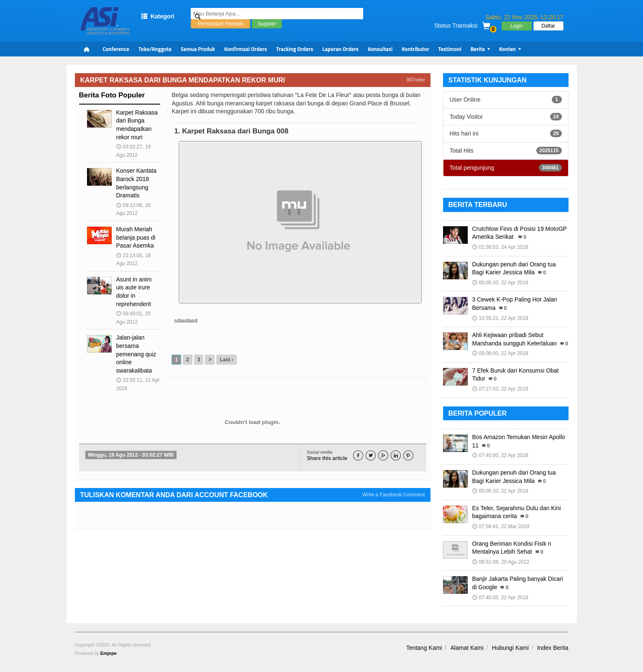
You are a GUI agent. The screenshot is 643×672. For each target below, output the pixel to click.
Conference (116, 49)
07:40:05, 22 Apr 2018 (500, 598)
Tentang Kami (424, 648)
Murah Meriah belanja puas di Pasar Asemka (136, 237)
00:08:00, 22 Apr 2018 (500, 353)
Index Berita (553, 648)
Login (516, 26)
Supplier (267, 29)
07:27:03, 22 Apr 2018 (500, 389)
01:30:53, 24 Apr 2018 (500, 247)
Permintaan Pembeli (220, 29)
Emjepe (109, 653)
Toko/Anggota (155, 49)
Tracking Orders (295, 49)
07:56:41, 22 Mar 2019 (501, 526)
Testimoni (450, 49)
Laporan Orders (341, 49)
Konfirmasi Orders (246, 49)
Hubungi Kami (510, 648)
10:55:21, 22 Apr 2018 (500, 318)
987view (415, 80)
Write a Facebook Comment (393, 495)
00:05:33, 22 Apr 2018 (500, 283)
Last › (226, 360)
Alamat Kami (467, 648)
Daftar (548, 26)
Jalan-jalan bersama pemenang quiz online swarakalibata (136, 354)
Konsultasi (380, 49)
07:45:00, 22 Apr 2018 (500, 455)
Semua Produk (198, 49)
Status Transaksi (456, 26)
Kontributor (415, 49)
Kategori (158, 16)
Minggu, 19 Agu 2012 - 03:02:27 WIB (131, 455)
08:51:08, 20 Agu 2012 (501, 562)
